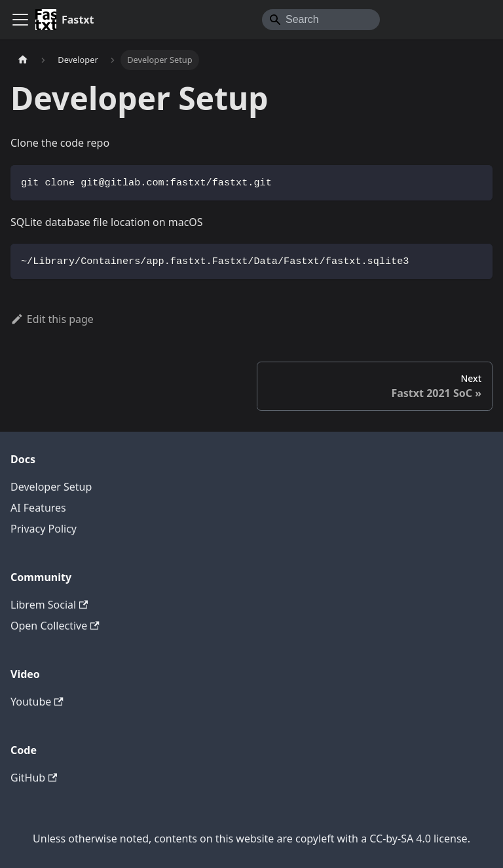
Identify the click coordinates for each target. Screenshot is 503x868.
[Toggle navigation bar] (20, 20)
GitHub (34, 778)
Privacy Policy (44, 529)
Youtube (37, 702)
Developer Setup (51, 487)
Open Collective (55, 626)
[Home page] (23, 60)
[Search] (321, 20)
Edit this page (52, 319)
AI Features (38, 508)
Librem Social (49, 605)
